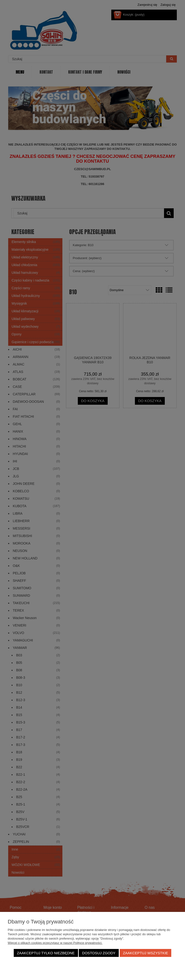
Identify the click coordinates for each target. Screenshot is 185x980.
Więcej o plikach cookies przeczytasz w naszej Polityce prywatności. (55, 943)
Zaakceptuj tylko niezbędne (46, 953)
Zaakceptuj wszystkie (145, 953)
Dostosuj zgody (99, 953)
